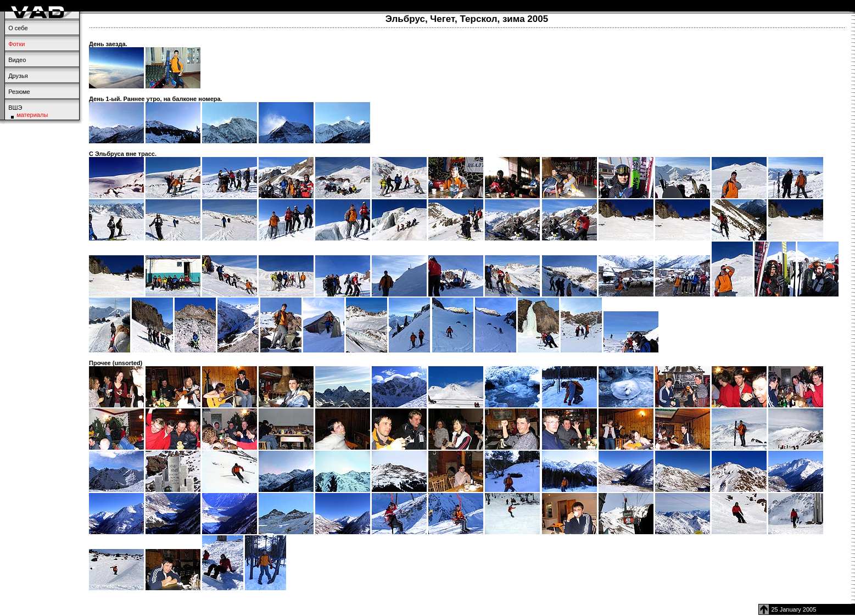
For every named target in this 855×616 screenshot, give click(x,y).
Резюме (19, 92)
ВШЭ (15, 108)
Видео (17, 60)
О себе (18, 28)
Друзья (18, 76)
